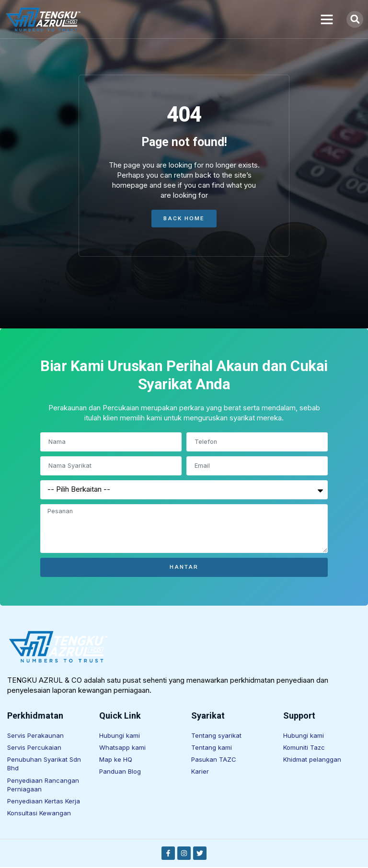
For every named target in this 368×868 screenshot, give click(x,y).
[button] (327, 19)
